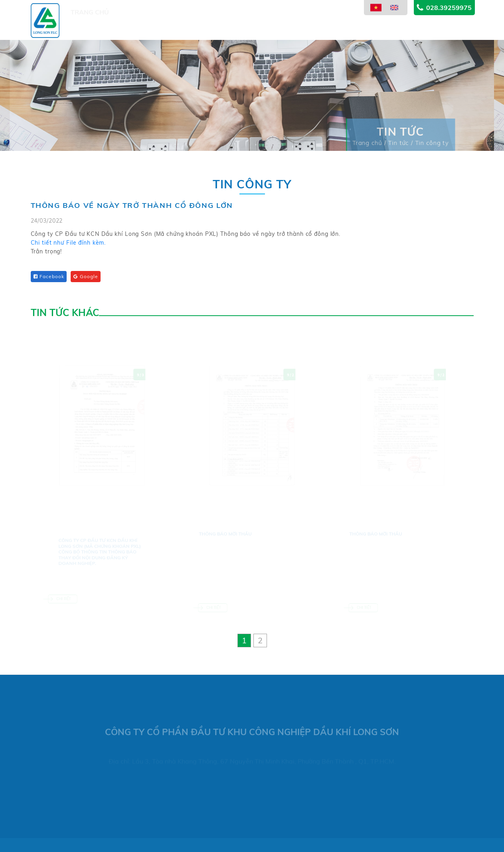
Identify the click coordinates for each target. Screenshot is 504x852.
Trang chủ (90, 31)
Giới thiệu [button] (136, 31)
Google (86, 276)
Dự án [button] (174, 30)
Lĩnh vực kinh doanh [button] (231, 27)
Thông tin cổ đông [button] (312, 22)
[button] (244, 640)
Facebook (49, 276)
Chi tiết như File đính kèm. (68, 244)
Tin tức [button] (369, 17)
